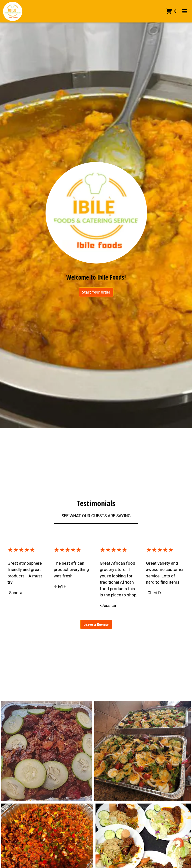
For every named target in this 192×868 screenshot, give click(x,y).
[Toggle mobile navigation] (185, 11)
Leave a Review (96, 624)
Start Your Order (96, 292)
